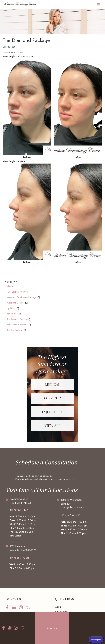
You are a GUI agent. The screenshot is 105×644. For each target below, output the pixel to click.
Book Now (52, 628)
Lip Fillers (11, 308)
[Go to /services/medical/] (53, 384)
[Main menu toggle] (99, 4)
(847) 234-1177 (19, 510)
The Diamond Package (17, 319)
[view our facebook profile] (7, 607)
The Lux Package (15, 330)
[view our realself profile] (28, 607)
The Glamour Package (17, 325)
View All (11, 286)
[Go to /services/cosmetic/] (53, 398)
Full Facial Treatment (16, 292)
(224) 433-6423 (71, 515)
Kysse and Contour (16, 303)
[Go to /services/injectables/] (53, 412)
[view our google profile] (14, 607)
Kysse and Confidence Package (22, 297)
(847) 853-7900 (19, 558)
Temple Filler (13, 314)
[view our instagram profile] (21, 607)
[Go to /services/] (53, 426)
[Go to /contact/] (28, 502)
